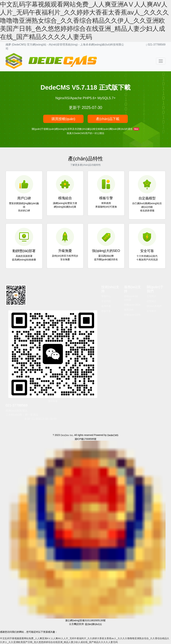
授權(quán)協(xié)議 (131, 298)
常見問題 (106, 301)
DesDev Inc (67, 435)
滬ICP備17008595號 (86, 439)
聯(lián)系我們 (154, 306)
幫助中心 (106, 296)
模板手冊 (106, 311)
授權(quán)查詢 (132, 305)
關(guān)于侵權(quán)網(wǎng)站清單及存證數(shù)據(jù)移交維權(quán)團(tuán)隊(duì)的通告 (83, 129)
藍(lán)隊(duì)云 (94, 624)
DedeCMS (113, 435)
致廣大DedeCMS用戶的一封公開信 (85, 133)
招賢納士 (152, 301)
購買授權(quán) (63, 119)
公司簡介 (152, 296)
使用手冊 (106, 306)
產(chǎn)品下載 (108, 119)
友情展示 (152, 311)
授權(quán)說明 (132, 315)
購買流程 (129, 310)
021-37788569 (17, 405)
